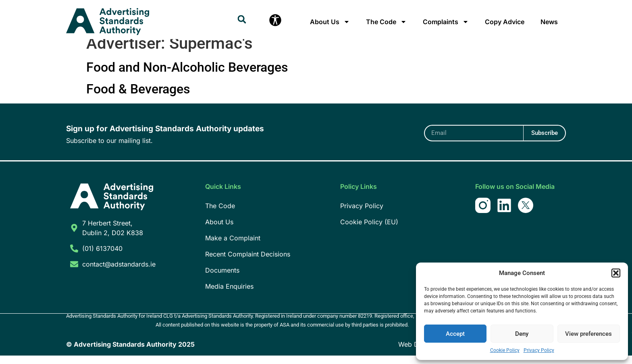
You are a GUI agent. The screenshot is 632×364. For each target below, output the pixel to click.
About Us (330, 22)
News (549, 22)
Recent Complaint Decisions (248, 263)
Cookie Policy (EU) (369, 230)
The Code (386, 22)
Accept (455, 334)
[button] (616, 273)
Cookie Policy (505, 350)
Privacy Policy (539, 350)
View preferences (588, 334)
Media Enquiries (229, 295)
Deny (522, 334)
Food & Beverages (138, 97)
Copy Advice (505, 22)
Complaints (446, 22)
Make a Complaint (233, 246)
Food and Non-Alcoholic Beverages (187, 76)
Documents (222, 279)
